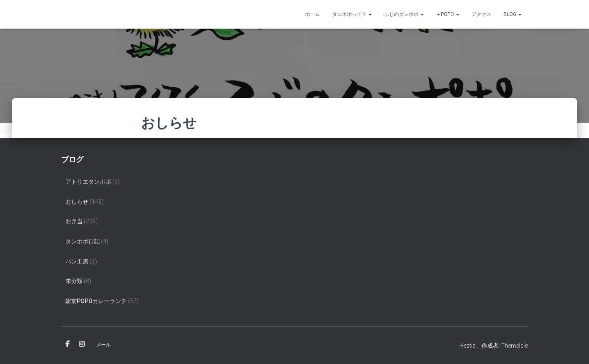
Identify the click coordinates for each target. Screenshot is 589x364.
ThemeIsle (514, 346)
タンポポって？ (352, 14)
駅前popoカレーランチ (96, 301)
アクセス (481, 14)
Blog (513, 14)
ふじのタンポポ (404, 14)
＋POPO (448, 14)
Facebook (67, 344)
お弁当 (74, 221)
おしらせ (77, 202)
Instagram (82, 344)
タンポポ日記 (83, 241)
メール (103, 345)
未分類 (74, 281)
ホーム (312, 14)
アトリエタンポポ (88, 182)
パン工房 (77, 261)
